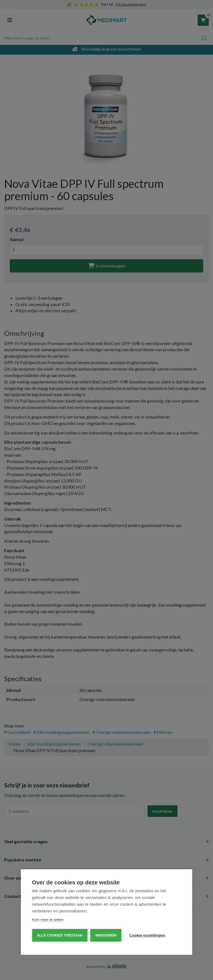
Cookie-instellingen (147, 935)
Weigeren (106, 935)
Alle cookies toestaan (60, 935)
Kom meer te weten (48, 920)
